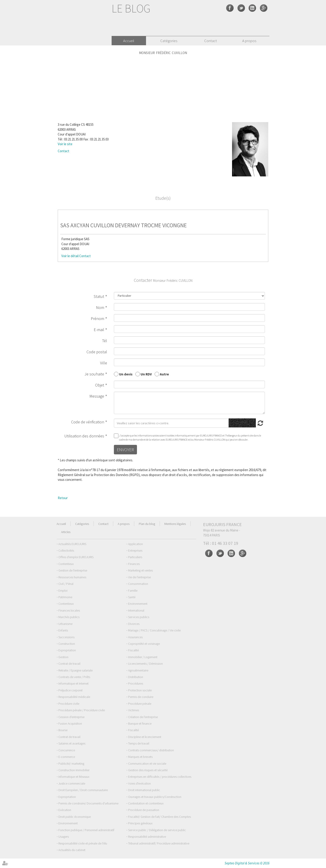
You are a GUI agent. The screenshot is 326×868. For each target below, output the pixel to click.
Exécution (65, 810)
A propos (249, 41)
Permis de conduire (141, 697)
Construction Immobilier (74, 770)
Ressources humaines (72, 577)
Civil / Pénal (66, 584)
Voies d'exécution (139, 783)
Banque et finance (140, 723)
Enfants (63, 630)
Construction (67, 644)
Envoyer (125, 449)
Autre (164, 374)
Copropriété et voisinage (144, 644)
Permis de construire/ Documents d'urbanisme (88, 803)
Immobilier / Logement (143, 657)
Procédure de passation (144, 810)
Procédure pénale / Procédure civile (82, 710)
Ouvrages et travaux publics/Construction (155, 797)
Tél (105, 341)
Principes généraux (140, 823)
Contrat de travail (69, 664)
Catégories (169, 41)
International (136, 610)
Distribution (136, 677)
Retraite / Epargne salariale (76, 670)
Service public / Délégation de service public (157, 830)
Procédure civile (69, 704)
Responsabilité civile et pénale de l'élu (83, 843)
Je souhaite (94, 374)
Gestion (63, 657)
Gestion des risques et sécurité (148, 770)
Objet (100, 385)
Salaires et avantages (72, 743)
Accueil (129, 41)
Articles (66, 532)
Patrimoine (65, 597)
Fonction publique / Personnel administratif (86, 830)
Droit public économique (75, 817)
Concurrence (67, 750)
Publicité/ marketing (71, 764)
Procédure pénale (140, 704)
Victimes (134, 710)
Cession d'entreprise (71, 717)
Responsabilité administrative (147, 837)
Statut (99, 296)
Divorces (134, 624)
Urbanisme (65, 624)
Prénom (97, 319)
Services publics (139, 617)
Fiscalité (133, 650)
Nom (100, 307)
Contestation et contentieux (146, 803)
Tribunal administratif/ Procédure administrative (159, 843)
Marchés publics (69, 617)
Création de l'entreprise (143, 717)
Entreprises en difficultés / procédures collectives (160, 777)
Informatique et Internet (73, 683)
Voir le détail (70, 256)
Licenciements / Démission (145, 664)
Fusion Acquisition (70, 723)
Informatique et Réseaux (74, 777)
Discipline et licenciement (145, 737)
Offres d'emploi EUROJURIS (76, 557)
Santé (132, 597)
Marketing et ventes (140, 570)
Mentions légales (175, 524)
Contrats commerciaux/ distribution (151, 750)
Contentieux (66, 564)
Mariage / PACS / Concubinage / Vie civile (154, 630)
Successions (66, 637)
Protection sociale (140, 690)
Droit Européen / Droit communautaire (83, 790)
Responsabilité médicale (74, 697)
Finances (134, 564)
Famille (133, 591)
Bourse (63, 730)
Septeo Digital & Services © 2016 (247, 863)
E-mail (99, 330)
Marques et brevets (140, 757)
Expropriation (67, 650)
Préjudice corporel (70, 690)
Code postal (97, 352)
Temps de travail (139, 743)
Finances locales (69, 610)
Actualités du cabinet (72, 850)
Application (135, 544)
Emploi (63, 591)
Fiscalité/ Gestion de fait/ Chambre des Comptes (159, 817)
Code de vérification (88, 422)
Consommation (138, 584)
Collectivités (66, 550)
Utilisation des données (84, 436)
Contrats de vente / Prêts (74, 677)
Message (97, 396)
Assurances (135, 637)
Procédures (136, 683)
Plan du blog (147, 524)
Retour (63, 498)
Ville (104, 363)
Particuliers (135, 557)
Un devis (126, 374)
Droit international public (144, 790)
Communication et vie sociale (147, 764)
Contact (211, 41)
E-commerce (67, 757)
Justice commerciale (72, 783)
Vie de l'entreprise (139, 577)
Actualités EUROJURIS (72, 544)
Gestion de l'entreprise (73, 570)
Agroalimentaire (138, 670)
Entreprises (135, 550)
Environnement (138, 604)
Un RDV (146, 374)
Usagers (64, 837)
